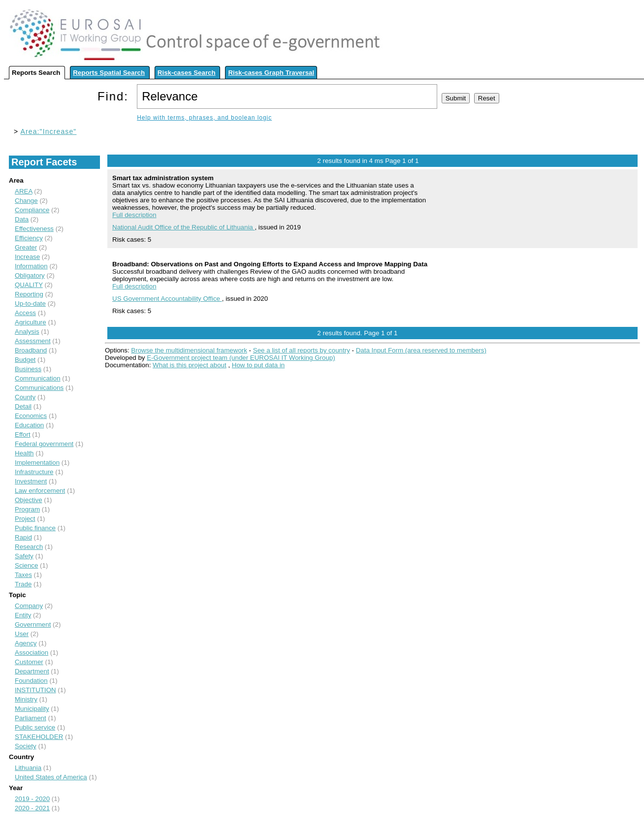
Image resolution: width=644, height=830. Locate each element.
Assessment (33, 341)
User (22, 634)
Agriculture (31, 322)
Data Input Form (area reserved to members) (421, 350)
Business (28, 369)
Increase (27, 257)
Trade (23, 584)
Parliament (31, 718)
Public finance (35, 528)
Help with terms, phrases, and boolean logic (204, 118)
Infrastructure (34, 472)
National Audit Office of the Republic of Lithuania (183, 227)
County (25, 397)
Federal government (44, 444)
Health (24, 453)
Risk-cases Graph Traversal (271, 73)
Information (31, 266)
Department (32, 671)
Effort (23, 434)
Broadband (31, 350)
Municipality (32, 709)
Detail (23, 406)
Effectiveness (34, 229)
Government (33, 624)
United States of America (51, 777)
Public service (35, 727)
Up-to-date (30, 303)
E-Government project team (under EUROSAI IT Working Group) (241, 358)
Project (25, 519)
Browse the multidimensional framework (189, 350)
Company (29, 606)
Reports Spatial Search (109, 73)
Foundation (31, 681)
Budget (25, 360)
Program (27, 509)
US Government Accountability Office (167, 299)
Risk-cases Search (187, 73)
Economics (31, 416)
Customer (29, 662)
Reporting (29, 294)
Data (22, 219)
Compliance (32, 210)
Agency (26, 643)
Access (25, 313)
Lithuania (28, 768)
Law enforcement (40, 491)
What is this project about (190, 365)
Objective (29, 500)
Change (26, 201)
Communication (38, 378)
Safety (24, 556)
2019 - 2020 (32, 799)
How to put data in (258, 365)
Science (26, 565)
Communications (39, 388)
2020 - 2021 (32, 808)
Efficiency (29, 238)
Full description (134, 215)
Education (29, 425)
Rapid (23, 537)
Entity (23, 615)
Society (26, 746)
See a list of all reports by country (302, 350)
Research (29, 547)
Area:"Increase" (49, 131)
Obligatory (30, 275)
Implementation (37, 463)
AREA (24, 191)
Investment (31, 481)
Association (32, 653)
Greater (26, 247)
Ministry (26, 699)
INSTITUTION (35, 690)
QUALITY (29, 285)
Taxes (23, 575)
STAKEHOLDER (39, 737)
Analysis (27, 332)
